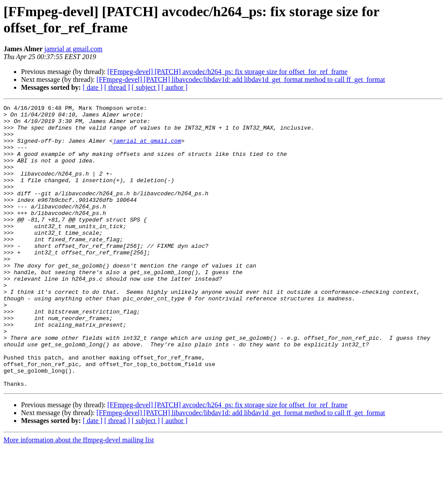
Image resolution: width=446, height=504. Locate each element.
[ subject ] (146, 87)
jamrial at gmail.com (73, 49)
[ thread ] (117, 87)
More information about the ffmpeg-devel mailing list (79, 496)
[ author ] (175, 87)
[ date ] (93, 87)
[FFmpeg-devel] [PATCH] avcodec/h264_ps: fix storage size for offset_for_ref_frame (227, 72)
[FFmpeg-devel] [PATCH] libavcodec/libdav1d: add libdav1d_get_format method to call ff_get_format (241, 79)
